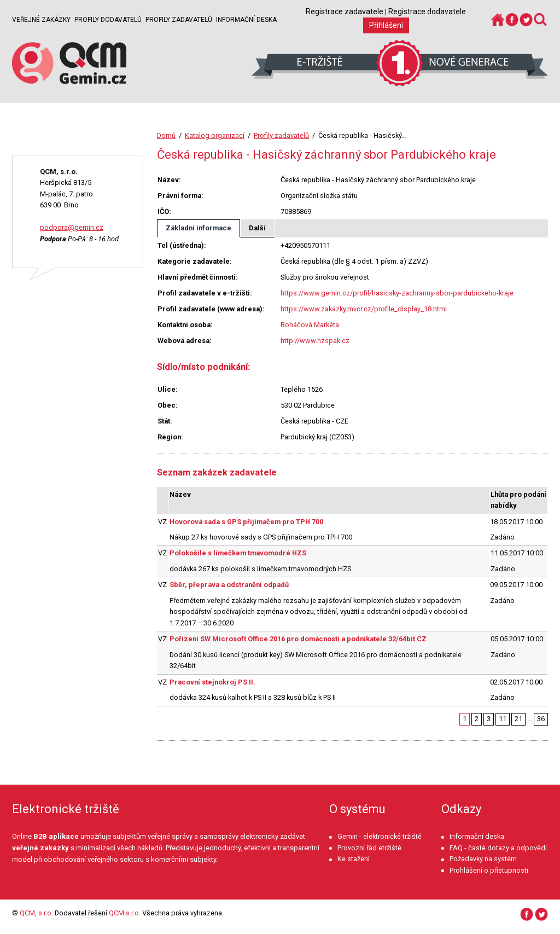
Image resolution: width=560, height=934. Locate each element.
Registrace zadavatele (345, 11)
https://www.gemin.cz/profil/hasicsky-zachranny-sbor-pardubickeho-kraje (397, 293)
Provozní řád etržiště (369, 848)
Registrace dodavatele (427, 11)
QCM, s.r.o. (36, 913)
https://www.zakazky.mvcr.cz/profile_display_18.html (364, 309)
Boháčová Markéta (310, 325)
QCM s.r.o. (125, 913)
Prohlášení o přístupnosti (489, 870)
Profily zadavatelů (179, 20)
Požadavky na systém (483, 859)
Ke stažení (354, 859)
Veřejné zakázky (41, 20)
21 (518, 719)
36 (541, 719)
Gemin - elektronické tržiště (380, 836)
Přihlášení (386, 25)
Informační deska (246, 20)
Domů (166, 135)
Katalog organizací (215, 135)
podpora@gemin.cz (72, 227)
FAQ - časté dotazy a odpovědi (498, 848)
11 (503, 719)
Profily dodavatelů (108, 20)
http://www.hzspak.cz (315, 341)
